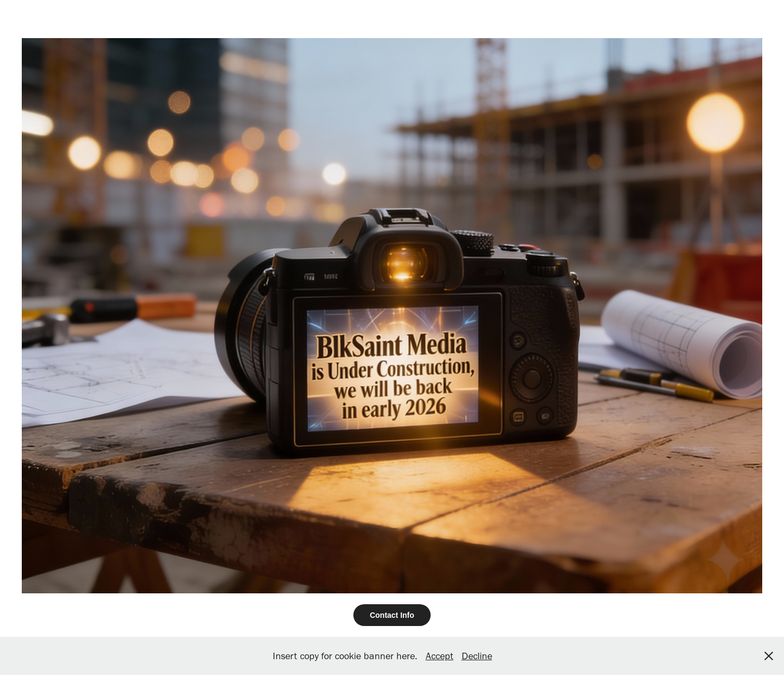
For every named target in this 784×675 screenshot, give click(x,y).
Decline (477, 656)
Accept (440, 656)
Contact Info (392, 615)
